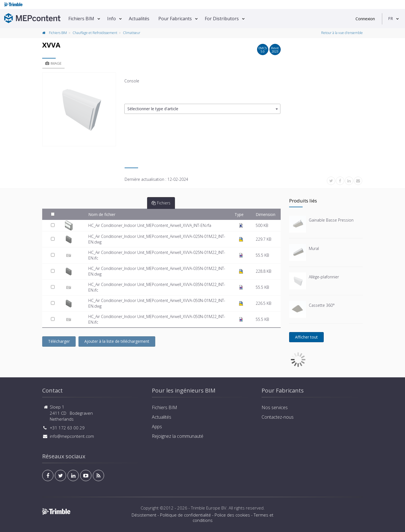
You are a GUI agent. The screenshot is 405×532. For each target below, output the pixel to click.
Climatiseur (132, 33)
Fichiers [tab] (161, 203)
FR (391, 18)
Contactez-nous (278, 417)
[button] (202, 109)
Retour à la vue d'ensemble (342, 33)
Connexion (365, 19)
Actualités (139, 19)
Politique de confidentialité (185, 515)
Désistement (144, 515)
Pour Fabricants (175, 19)
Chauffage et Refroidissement (95, 33)
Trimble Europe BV (209, 508)
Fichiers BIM (81, 19)
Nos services (275, 407)
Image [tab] (53, 63)
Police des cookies (232, 515)
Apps (157, 427)
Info (112, 19)
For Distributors (222, 19)
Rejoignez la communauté (178, 436)
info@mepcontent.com (72, 436)
